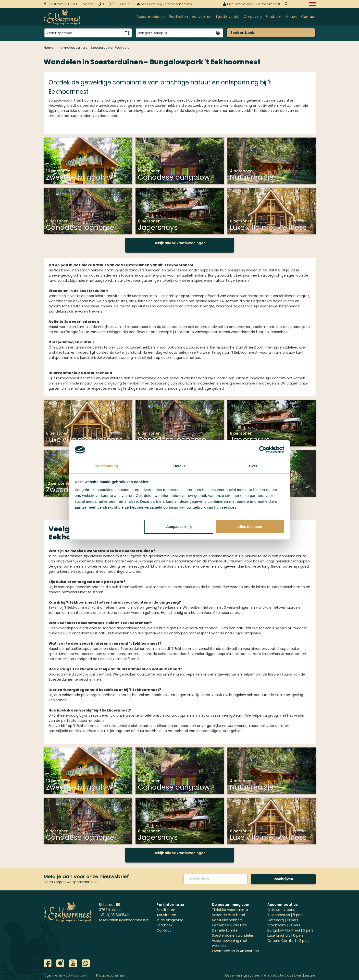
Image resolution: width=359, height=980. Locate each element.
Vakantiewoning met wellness (230, 943)
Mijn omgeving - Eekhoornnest (252, 4)
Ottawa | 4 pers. (281, 910)
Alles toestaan (250, 527)
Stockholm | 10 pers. (284, 925)
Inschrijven (283, 879)
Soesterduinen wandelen (233, 935)
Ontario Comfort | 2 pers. (289, 941)
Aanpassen (179, 527)
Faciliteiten (179, 17)
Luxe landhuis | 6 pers (285, 935)
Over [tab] (253, 466)
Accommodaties (151, 17)
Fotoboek (274, 17)
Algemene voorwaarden (65, 975)
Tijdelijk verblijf (228, 17)
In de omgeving (170, 920)
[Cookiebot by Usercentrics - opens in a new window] (263, 450)
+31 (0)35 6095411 (115, 4)
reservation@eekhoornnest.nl (165, 4)
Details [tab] (180, 466)
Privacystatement (111, 975)
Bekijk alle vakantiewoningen (180, 243)
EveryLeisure (305, 975)
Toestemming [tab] (106, 466)
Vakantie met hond (229, 915)
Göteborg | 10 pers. (283, 920)
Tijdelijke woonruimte (230, 910)
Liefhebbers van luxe (229, 925)
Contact (308, 17)
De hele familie (225, 930)
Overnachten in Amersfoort (236, 951)
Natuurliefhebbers (227, 920)
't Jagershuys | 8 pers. (286, 915)
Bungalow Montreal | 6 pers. (291, 930)
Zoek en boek (242, 33)
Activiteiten (202, 17)
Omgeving (253, 17)
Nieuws (291, 17)
